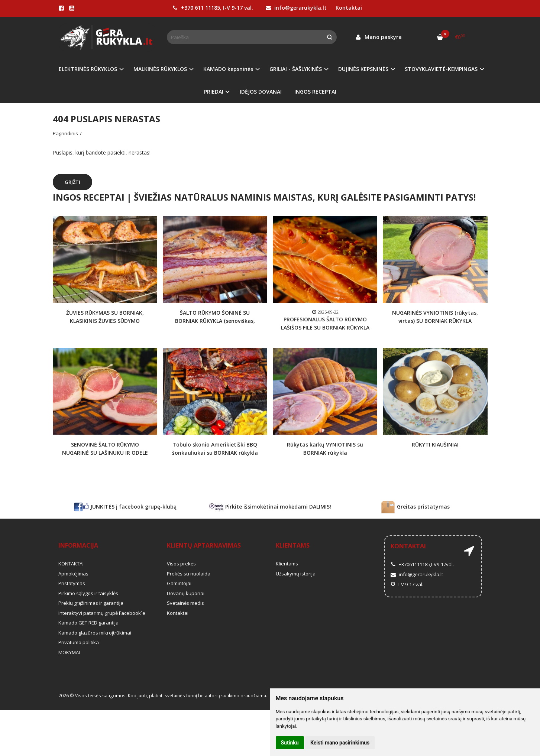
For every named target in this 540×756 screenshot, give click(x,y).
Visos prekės (181, 564)
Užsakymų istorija (296, 574)
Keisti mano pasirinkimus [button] (340, 743)
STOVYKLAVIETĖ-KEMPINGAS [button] (441, 69)
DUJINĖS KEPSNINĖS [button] (363, 69)
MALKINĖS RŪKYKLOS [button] (160, 69)
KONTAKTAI (71, 564)
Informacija (78, 545)
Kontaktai (349, 8)
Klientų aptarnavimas (204, 545)
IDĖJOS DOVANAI (261, 92)
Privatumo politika (79, 642)
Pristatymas (72, 583)
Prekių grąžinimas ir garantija (91, 603)
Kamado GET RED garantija (88, 623)
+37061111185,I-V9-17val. (422, 564)
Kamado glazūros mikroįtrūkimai (95, 633)
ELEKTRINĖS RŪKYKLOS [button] (88, 69)
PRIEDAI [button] (214, 92)
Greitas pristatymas (415, 507)
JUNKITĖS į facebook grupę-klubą (125, 507)
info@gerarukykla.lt (296, 8)
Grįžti (72, 182)
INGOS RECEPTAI (315, 92)
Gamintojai (179, 583)
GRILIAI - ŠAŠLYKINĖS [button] (296, 69)
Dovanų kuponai (186, 593)
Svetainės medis (185, 603)
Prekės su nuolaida (189, 574)
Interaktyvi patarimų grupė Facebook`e (102, 613)
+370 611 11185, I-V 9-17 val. (213, 8)
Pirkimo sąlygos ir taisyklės (88, 593)
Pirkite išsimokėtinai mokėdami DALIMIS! (270, 507)
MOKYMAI (69, 652)
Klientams (293, 545)
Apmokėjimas (73, 574)
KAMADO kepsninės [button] (228, 69)
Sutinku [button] (290, 743)
